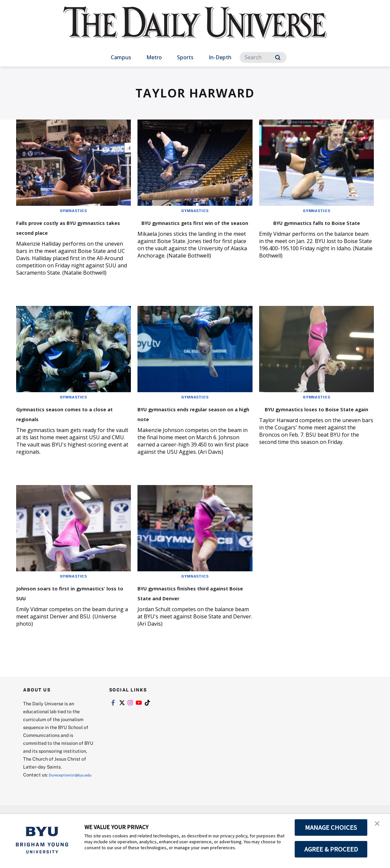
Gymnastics (74, 210)
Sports (185, 57)
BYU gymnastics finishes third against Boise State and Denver (194, 607)
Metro (154, 57)
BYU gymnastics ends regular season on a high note (195, 423)
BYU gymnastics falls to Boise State (316, 227)
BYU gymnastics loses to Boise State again (306, 423)
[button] (379, 826)
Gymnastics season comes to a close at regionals (72, 423)
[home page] (195, 29)
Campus (121, 57)
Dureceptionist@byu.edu (50, 802)
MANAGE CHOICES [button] (331, 827)
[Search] (263, 57)
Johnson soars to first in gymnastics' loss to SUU (62, 602)
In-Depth (220, 57)
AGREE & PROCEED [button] (331, 849)
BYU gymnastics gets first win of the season (188, 227)
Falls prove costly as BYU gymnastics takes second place (65, 232)
